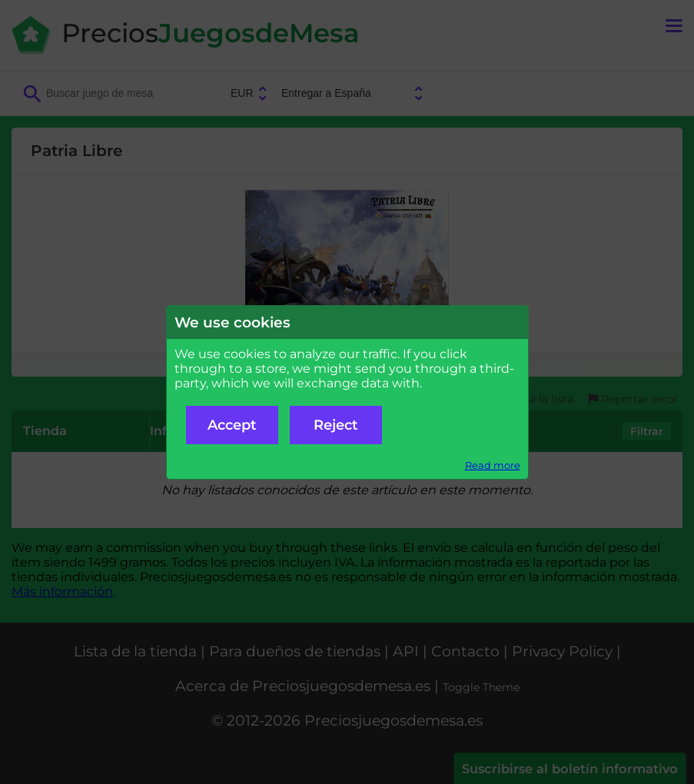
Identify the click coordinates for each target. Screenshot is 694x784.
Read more (493, 465)
